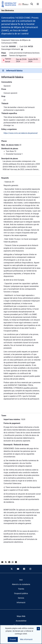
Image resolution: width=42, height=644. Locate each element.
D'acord (13, 639)
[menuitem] (21, 580)
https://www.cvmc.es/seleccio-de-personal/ (21, 133)
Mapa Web (21, 616)
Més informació (26, 639)
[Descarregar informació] (22, 49)
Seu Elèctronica (8, 11)
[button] (38, 629)
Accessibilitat (21, 621)
